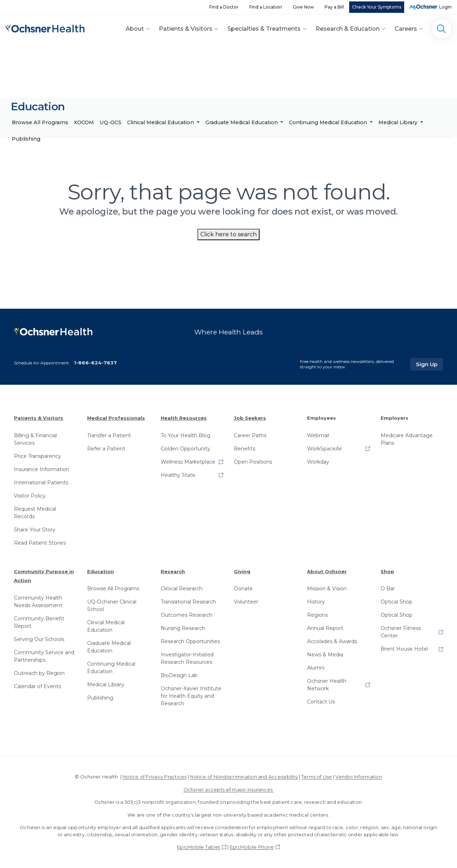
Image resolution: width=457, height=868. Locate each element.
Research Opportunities (190, 641)
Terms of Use (317, 777)
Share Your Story (35, 530)
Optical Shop (396, 602)
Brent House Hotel (404, 649)
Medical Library (399, 122)
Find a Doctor (224, 7)
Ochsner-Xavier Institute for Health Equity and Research (191, 696)
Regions (317, 615)
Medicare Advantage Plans (407, 439)
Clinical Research (182, 589)
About (135, 29)
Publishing (26, 139)
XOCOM (84, 122)
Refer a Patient (106, 449)
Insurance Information (42, 469)
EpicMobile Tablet (199, 847)
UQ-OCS (111, 122)
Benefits (245, 449)
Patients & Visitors (186, 29)
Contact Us (321, 702)
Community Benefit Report (39, 622)
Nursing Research (183, 628)
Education (101, 571)
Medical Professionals (116, 418)
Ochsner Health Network (327, 685)
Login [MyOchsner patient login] (445, 7)
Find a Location (266, 7)
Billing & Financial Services (35, 439)
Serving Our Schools (39, 639)
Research (173, 571)
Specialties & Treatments (264, 29)
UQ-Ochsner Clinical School (112, 605)
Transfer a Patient (109, 435)
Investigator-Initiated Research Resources (187, 658)
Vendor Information (358, 777)
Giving (242, 571)
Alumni (316, 668)
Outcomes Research (187, 615)
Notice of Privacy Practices (154, 777)
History (316, 602)
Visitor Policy (30, 496)
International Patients (41, 483)
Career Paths (250, 435)
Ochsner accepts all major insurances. (229, 789)
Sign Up (430, 364)
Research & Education (348, 29)
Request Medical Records (35, 513)
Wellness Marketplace (188, 462)
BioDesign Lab (179, 675)
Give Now (303, 7)
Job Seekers (250, 418)
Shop (387, 571)
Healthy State (178, 475)
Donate (243, 589)
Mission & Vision (327, 589)
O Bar (388, 589)
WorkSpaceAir (325, 449)
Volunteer (246, 602)
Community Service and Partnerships (44, 656)
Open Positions (253, 462)
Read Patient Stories (40, 543)
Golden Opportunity (185, 449)
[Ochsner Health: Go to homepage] (45, 27)
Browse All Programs (40, 122)
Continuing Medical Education (329, 122)
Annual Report (325, 628)
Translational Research (188, 602)
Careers (406, 29)
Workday (318, 462)
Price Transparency (37, 456)
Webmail (318, 435)
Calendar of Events (37, 686)
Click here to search (228, 234)
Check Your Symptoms (377, 7)
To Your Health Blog (185, 435)
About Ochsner (327, 571)
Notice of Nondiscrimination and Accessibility (244, 777)
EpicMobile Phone (252, 847)
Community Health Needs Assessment (38, 602)
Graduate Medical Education (242, 122)
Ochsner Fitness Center (401, 632)
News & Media (325, 655)
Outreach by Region (39, 673)
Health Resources (184, 418)
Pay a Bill (334, 7)
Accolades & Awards (332, 641)
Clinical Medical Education (161, 122)
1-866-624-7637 (95, 363)
